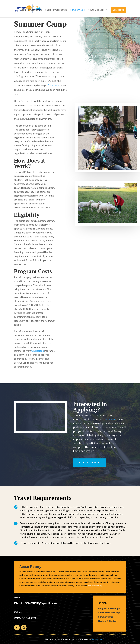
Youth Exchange (96, 10)
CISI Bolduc (38, 351)
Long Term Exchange (31, 10)
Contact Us (118, 10)
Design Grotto (97, 639)
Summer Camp (78, 10)
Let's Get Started (89, 462)
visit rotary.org (95, 585)
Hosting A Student (108, 621)
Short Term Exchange (56, 10)
